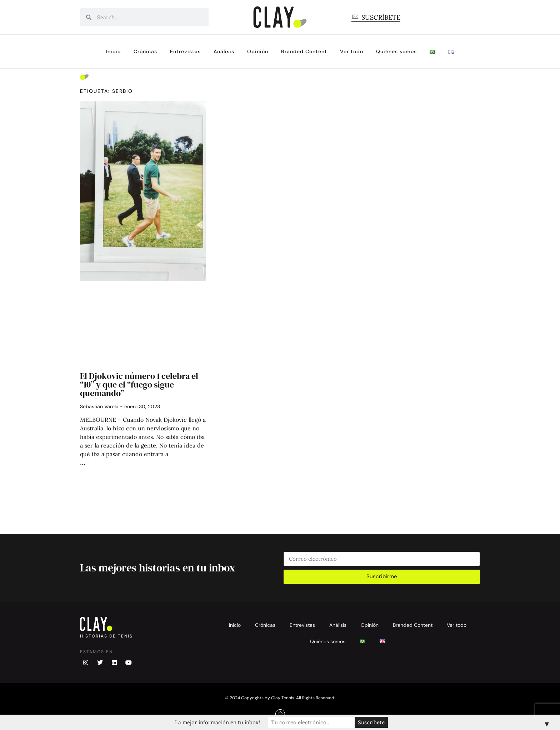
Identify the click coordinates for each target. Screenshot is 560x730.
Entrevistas (185, 51)
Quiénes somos (396, 51)
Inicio (113, 51)
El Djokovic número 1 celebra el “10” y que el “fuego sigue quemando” (139, 384)
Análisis (224, 51)
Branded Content (304, 51)
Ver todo (352, 51)
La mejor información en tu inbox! (217, 722)
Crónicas (145, 51)
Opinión (258, 51)
